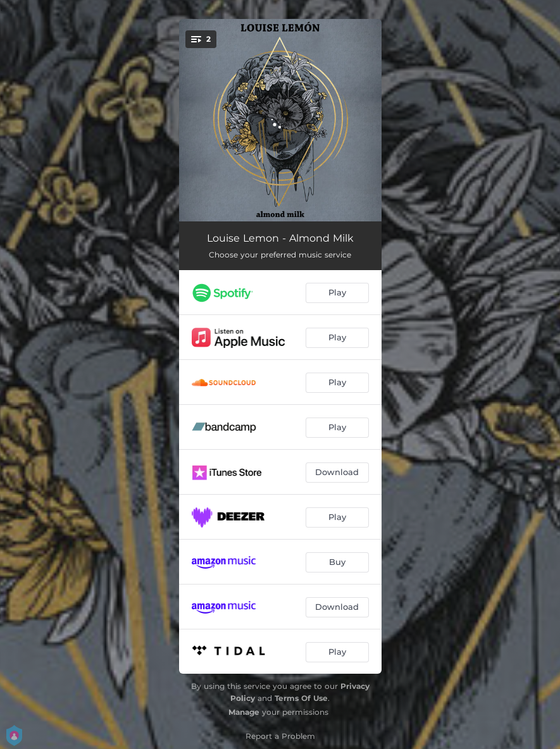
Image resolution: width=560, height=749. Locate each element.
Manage (244, 712)
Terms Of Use (301, 698)
